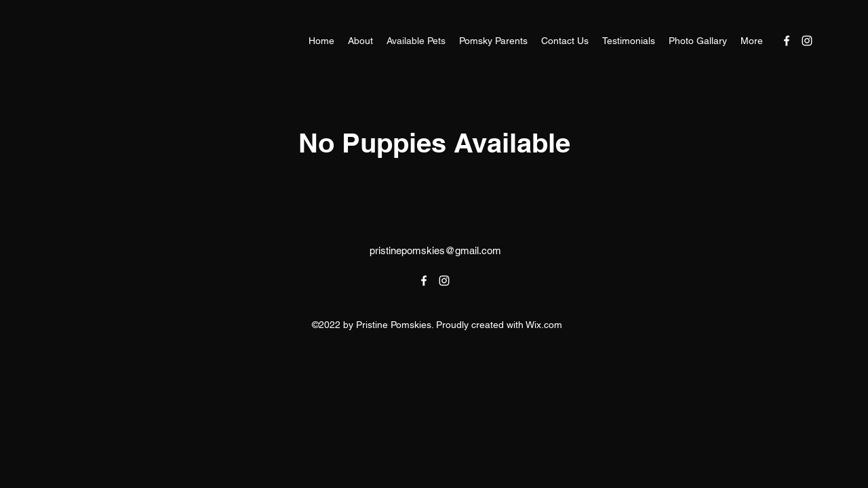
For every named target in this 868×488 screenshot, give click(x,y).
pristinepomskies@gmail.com (435, 250)
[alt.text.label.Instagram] (807, 41)
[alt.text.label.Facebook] (787, 41)
